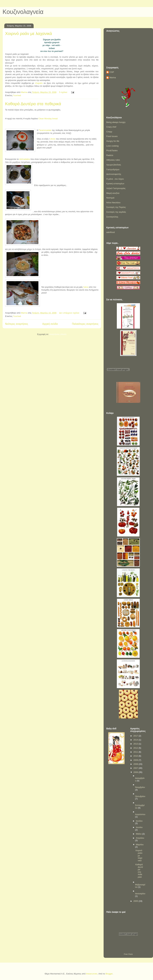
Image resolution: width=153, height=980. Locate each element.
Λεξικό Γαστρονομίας (116, 188)
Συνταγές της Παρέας (116, 207)
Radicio (110, 155)
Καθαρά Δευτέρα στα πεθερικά (33, 104)
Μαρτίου (140, 845)
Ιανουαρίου (140, 894)
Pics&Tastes (112, 150)
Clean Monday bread (48, 119)
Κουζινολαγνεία (23, 12)
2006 (136, 772)
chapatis (39, 83)
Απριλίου (140, 838)
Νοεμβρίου (140, 787)
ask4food (111, 232)
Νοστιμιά (110, 198)
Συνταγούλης (112, 217)
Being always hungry (116, 122)
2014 (136, 740)
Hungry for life (113, 141)
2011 (136, 752)
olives (53, 139)
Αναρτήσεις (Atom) (58, 334)
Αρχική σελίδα (50, 324)
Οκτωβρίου (140, 796)
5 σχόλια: (64, 92)
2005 (136, 901)
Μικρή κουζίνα (113, 193)
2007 (136, 768)
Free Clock (128, 954)
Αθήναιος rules (113, 160)
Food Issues (112, 136)
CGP (112, 72)
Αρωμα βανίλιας (114, 165)
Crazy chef (111, 127)
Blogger (109, 974)
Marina (113, 78)
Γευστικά (17, 95)
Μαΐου (139, 834)
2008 (136, 764)
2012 (136, 748)
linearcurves (92, 974)
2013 (136, 744)
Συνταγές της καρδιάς (116, 212)
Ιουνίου (139, 827)
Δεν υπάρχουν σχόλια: (70, 313)
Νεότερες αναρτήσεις (17, 324)
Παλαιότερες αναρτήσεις (85, 324)
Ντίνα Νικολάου (113, 203)
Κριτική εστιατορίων (115, 184)
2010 (136, 756)
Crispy (109, 132)
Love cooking (112, 146)
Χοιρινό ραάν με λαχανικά (29, 34)
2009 (136, 760)
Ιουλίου (139, 821)
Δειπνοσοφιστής (114, 174)
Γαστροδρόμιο (113, 169)
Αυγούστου (140, 814)
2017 (136, 736)
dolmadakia (25, 159)
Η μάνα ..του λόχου (115, 179)
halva (86, 287)
